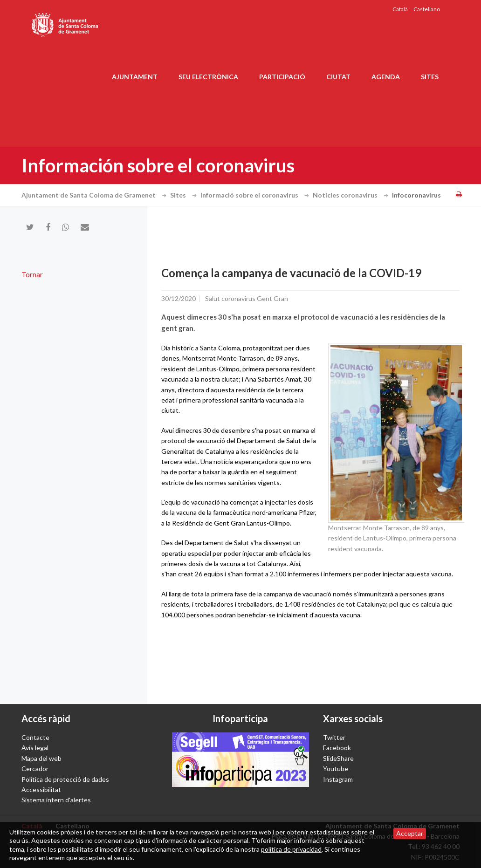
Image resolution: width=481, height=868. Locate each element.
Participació (282, 77)
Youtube (336, 769)
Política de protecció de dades (65, 779)
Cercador (35, 769)
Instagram (338, 779)
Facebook (337, 748)
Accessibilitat (41, 789)
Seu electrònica (208, 77)
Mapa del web (41, 758)
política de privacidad (291, 849)
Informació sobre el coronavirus (256, 195)
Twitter (334, 737)
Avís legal (35, 748)
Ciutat (338, 77)
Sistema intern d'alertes (56, 800)
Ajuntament (135, 77)
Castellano (427, 9)
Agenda (386, 77)
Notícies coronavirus (352, 195)
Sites (430, 77)
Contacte (35, 737)
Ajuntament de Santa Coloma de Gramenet (95, 195)
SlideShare (338, 758)
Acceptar (410, 833)
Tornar (32, 274)
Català (400, 9)
